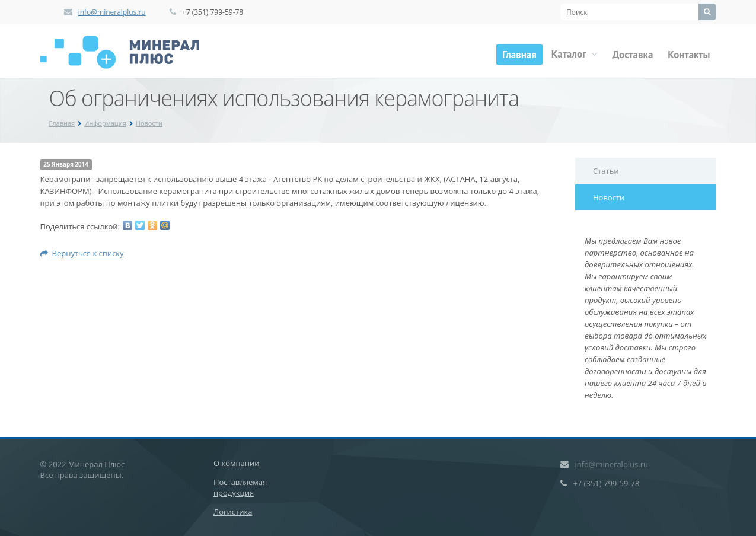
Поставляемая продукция (240, 487)
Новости (149, 123)
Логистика (233, 512)
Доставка (633, 55)
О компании (237, 463)
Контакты (689, 55)
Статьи (606, 171)
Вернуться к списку (82, 253)
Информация (105, 123)
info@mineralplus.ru (112, 12)
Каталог (575, 54)
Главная (519, 55)
